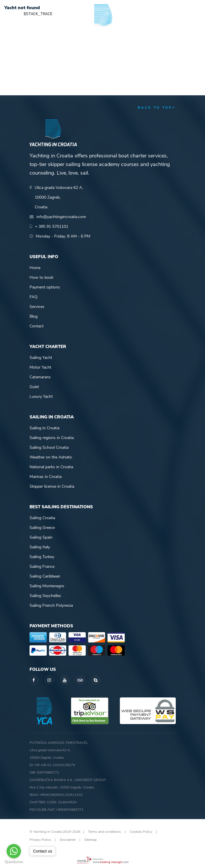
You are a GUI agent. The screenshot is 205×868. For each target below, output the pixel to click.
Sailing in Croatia (44, 428)
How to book (41, 277)
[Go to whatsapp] (14, 851)
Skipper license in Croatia (52, 486)
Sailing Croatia (42, 518)
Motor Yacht (40, 367)
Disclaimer (68, 840)
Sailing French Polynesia (51, 605)
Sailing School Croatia (49, 447)
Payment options (45, 287)
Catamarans (40, 377)
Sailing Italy (40, 547)
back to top (157, 108)
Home (35, 268)
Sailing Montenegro (47, 586)
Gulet (34, 387)
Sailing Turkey (42, 557)
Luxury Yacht (41, 397)
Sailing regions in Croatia (52, 438)
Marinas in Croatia (46, 477)
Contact (37, 326)
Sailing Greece (42, 528)
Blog (34, 316)
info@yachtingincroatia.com (61, 217)
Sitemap (90, 840)
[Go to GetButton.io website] (14, 862)
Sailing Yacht (41, 358)
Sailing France (42, 567)
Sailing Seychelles (45, 596)
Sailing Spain (41, 537)
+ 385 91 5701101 (52, 227)
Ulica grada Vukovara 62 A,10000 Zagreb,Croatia (59, 197)
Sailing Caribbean (45, 576)
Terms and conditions (105, 832)
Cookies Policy (141, 832)
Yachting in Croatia (102, 40)
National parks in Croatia (51, 467)
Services (37, 307)
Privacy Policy (40, 840)
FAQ (34, 297)
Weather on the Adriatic (51, 457)
